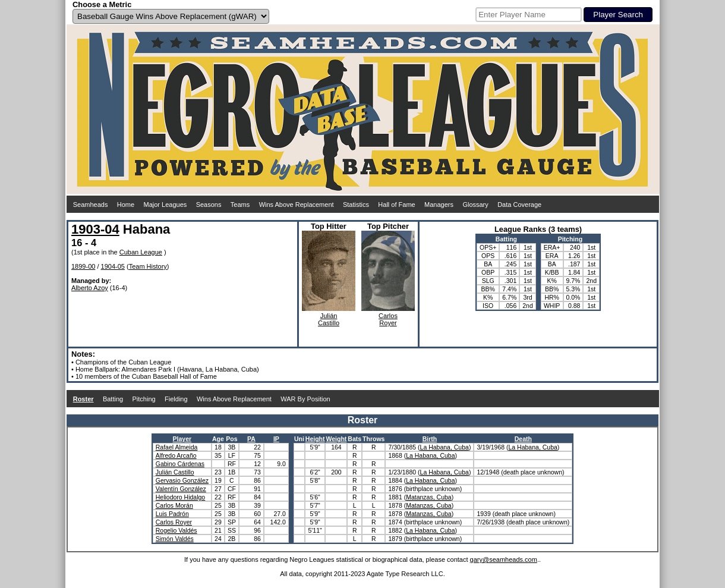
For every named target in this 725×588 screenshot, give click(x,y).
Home (126, 205)
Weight (336, 439)
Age (218, 439)
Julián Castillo (175, 472)
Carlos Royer (174, 522)
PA (251, 439)
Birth (430, 439)
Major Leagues (166, 205)
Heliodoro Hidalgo (180, 497)
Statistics (356, 205)
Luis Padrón (172, 514)
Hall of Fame (396, 205)
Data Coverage (519, 205)
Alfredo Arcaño (176, 455)
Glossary (475, 205)
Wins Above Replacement (297, 205)
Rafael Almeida (177, 447)
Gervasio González (182, 480)
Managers (439, 205)
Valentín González (181, 489)
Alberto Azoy (90, 288)
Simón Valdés (175, 539)
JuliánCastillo (329, 319)
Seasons (209, 205)
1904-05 (113, 266)
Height (315, 439)
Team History (148, 266)
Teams (240, 205)
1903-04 (95, 229)
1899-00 (83, 266)
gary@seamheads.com (504, 559)
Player (182, 439)
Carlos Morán (174, 505)
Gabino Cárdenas (180, 464)
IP (276, 439)
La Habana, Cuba (445, 447)
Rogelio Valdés (176, 530)
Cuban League (141, 252)
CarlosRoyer (388, 319)
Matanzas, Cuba (428, 497)
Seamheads (91, 205)
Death (523, 439)
